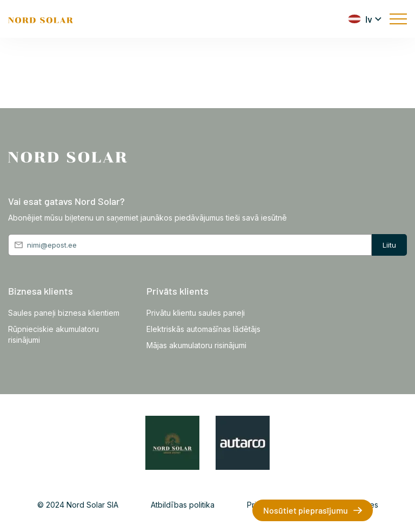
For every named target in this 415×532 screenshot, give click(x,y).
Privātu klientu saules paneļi (196, 313)
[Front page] (41, 19)
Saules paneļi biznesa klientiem (64, 313)
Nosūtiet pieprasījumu (306, 510)
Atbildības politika (183, 505)
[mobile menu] (398, 19)
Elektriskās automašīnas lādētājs (203, 329)
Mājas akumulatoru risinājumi (196, 345)
